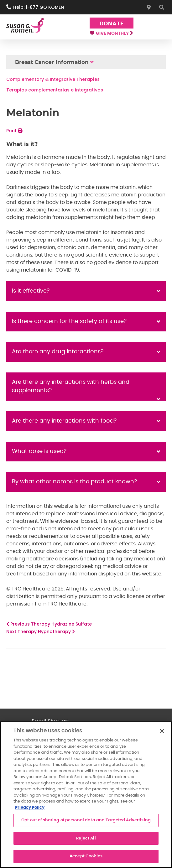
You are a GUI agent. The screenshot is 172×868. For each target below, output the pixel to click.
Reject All (86, 838)
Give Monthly (111, 34)
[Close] (162, 731)
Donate (111, 24)
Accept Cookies (86, 856)
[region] (86, 795)
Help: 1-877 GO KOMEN (39, 7)
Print (14, 131)
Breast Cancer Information (52, 62)
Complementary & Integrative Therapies (53, 79)
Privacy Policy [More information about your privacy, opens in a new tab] (30, 808)
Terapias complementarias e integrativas (55, 90)
